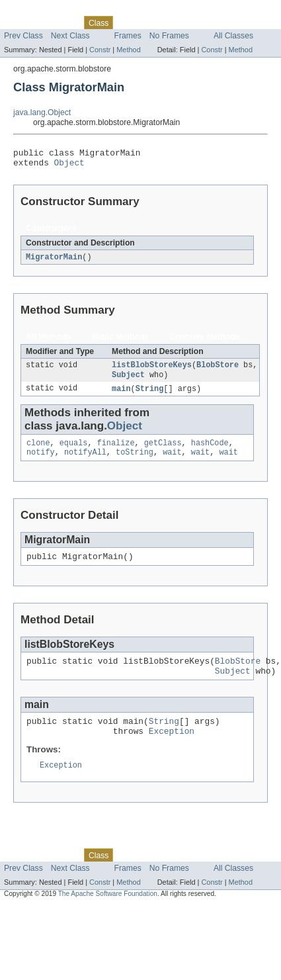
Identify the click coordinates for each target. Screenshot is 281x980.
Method (128, 50)
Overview (21, 22)
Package (61, 22)
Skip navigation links (36, 11)
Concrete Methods (204, 341)
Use (128, 22)
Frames (128, 36)
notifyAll (85, 462)
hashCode (210, 451)
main (121, 396)
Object (69, 166)
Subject (128, 381)
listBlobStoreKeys (152, 371)
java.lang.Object (42, 112)
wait (172, 462)
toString (135, 462)
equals (74, 451)
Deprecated (188, 22)
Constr (100, 50)
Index (226, 22)
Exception (172, 750)
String (150, 396)
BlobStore (218, 371)
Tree (151, 22)
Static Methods (120, 341)
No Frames (169, 36)
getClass (163, 451)
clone (38, 451)
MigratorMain (54, 261)
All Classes (233, 36)
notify (41, 462)
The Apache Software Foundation (108, 915)
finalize (116, 451)
